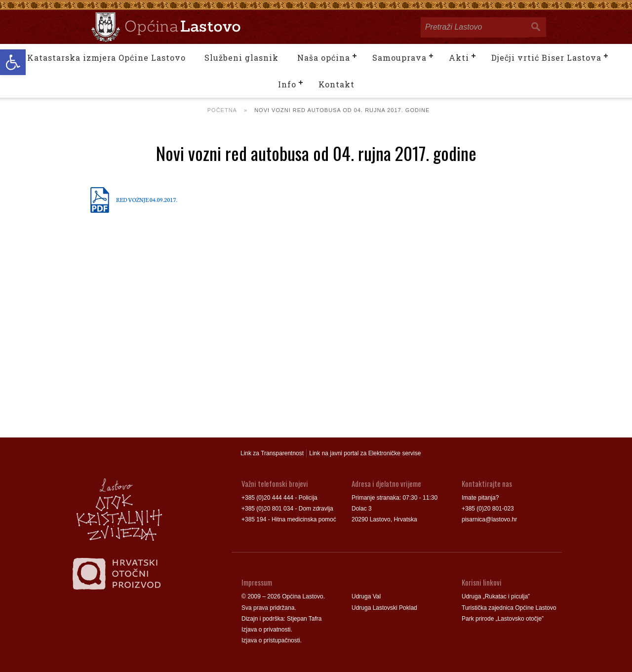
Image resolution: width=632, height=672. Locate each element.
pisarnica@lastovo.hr (489, 519)
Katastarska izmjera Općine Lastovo (106, 58)
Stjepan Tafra (304, 619)
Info (287, 84)
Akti (459, 58)
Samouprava (399, 58)
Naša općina (324, 58)
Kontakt (336, 84)
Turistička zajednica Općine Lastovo (509, 608)
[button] (13, 62)
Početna (222, 110)
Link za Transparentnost (272, 453)
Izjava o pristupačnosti (271, 640)
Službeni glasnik (241, 58)
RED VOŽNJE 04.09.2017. (147, 199)
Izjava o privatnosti (266, 630)
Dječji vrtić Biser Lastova (546, 58)
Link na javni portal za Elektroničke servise (365, 453)
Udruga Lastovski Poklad (384, 608)
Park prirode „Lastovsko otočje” (503, 619)
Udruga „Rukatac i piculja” (496, 596)
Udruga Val (366, 596)
